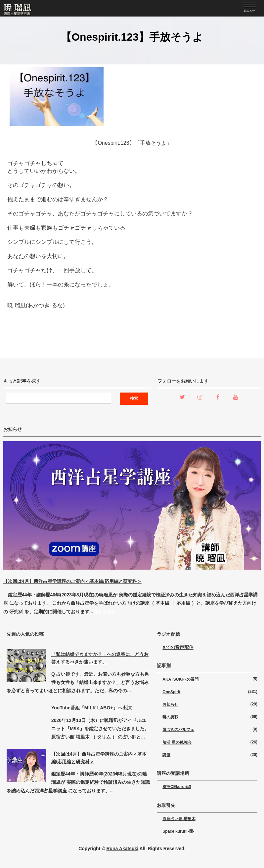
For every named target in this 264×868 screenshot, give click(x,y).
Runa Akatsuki (122, 849)
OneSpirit (171, 692)
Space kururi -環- (178, 831)
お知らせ (170, 704)
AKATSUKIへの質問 (180, 679)
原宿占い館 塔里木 (179, 819)
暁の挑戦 (170, 717)
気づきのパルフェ (178, 730)
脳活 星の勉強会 (177, 742)
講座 (166, 755)
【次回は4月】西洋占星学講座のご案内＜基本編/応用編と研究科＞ (72, 581)
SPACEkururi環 (177, 787)
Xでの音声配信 (178, 647)
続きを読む (105, 612)
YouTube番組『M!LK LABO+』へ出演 (91, 708)
